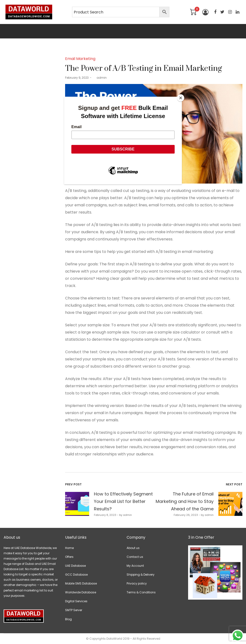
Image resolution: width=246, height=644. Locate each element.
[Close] (181, 98)
